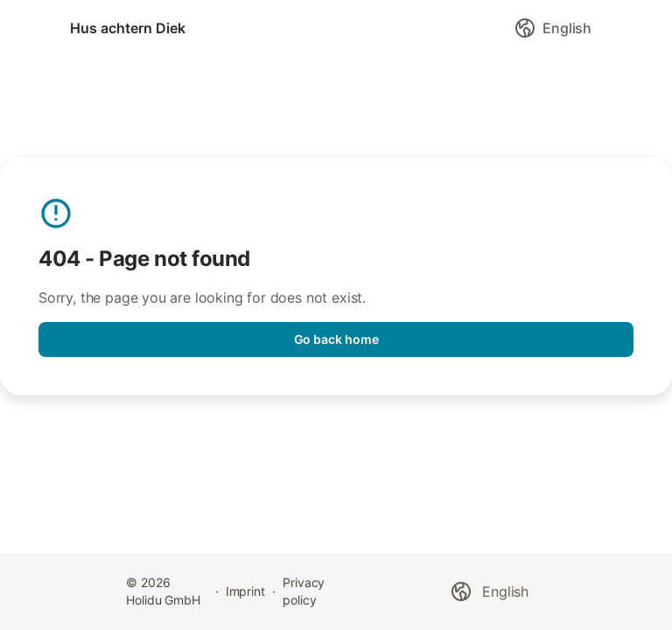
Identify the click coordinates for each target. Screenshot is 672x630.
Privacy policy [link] (304, 591)
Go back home (336, 339)
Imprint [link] (245, 591)
